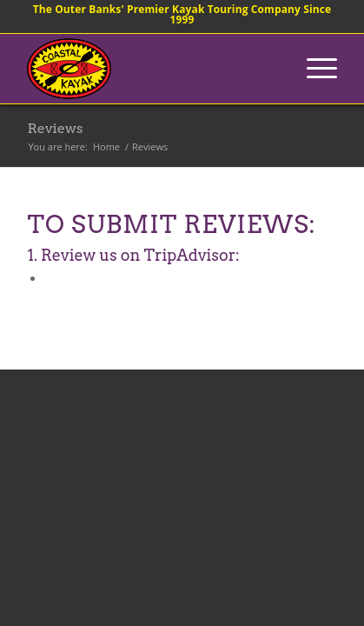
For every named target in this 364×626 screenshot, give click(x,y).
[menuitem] (313, 69)
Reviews (55, 128)
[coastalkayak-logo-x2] (151, 69)
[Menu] (313, 69)
